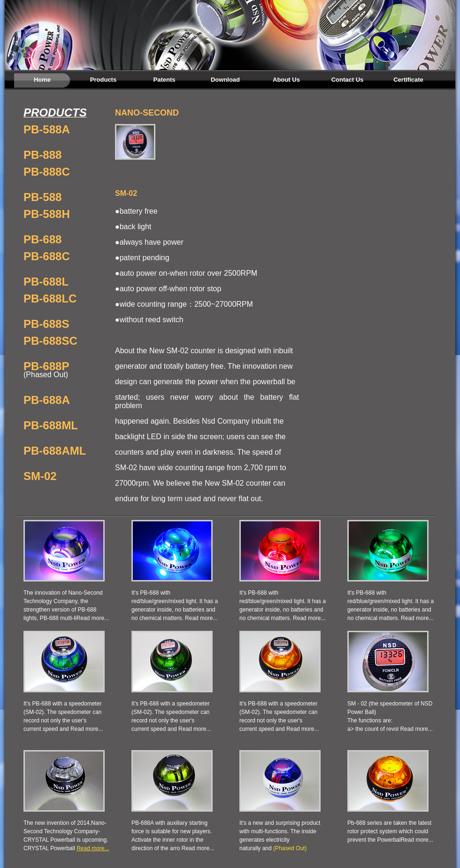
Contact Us (348, 80)
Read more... (93, 618)
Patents (165, 80)
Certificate (408, 80)
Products (103, 80)
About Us (286, 80)
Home (42, 80)
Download (225, 80)
